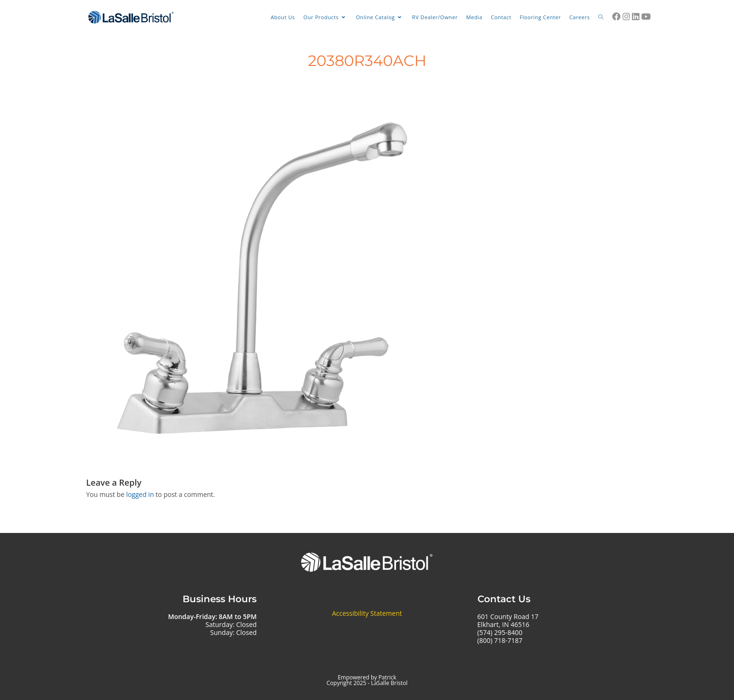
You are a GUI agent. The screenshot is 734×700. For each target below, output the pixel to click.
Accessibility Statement (367, 613)
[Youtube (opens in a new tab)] (646, 16)
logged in (140, 494)
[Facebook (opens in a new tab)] (617, 16)
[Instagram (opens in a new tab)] (626, 16)
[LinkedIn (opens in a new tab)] (636, 16)
